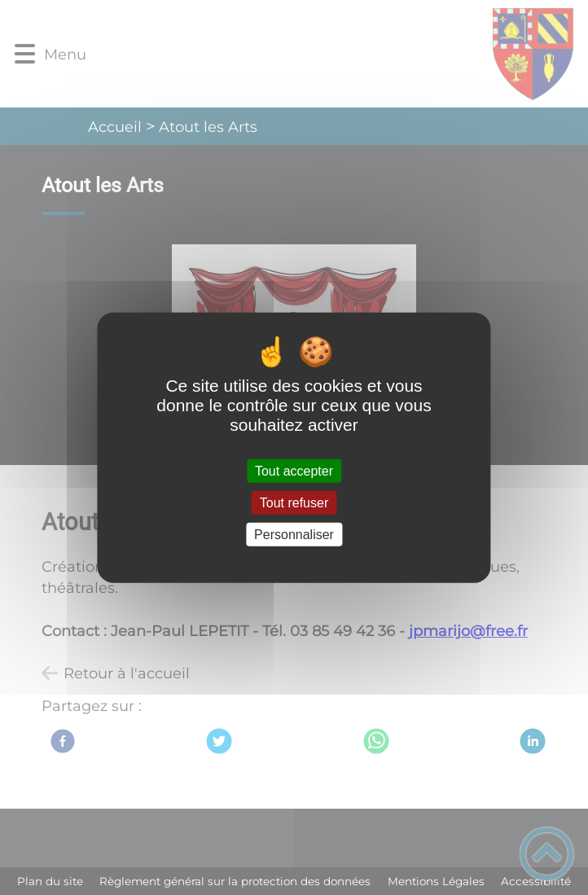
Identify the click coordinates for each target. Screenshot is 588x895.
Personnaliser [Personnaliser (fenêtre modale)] (294, 535)
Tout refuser (294, 502)
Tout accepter (294, 470)
